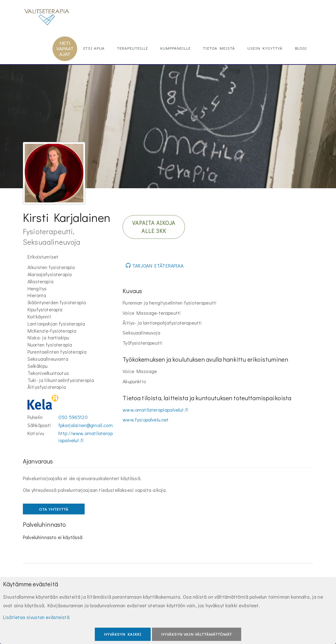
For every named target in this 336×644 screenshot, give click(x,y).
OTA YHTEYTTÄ (54, 509)
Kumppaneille (175, 48)
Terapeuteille (132, 48)
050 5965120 (73, 417)
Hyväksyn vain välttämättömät (197, 634)
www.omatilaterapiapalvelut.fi (155, 410)
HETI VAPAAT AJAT (65, 49)
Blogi (301, 48)
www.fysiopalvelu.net (146, 420)
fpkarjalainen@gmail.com (86, 425)
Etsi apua (94, 48)
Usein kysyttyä (265, 48)
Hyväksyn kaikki (123, 634)
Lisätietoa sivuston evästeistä (36, 617)
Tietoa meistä (219, 48)
